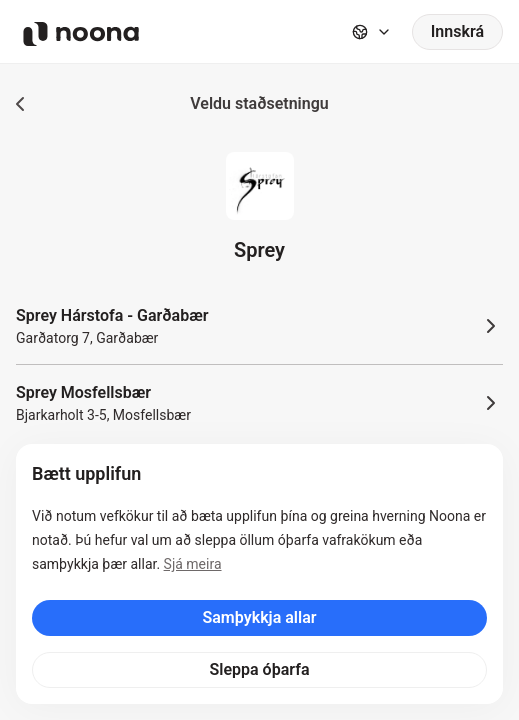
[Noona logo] (81, 34)
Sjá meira (193, 564)
